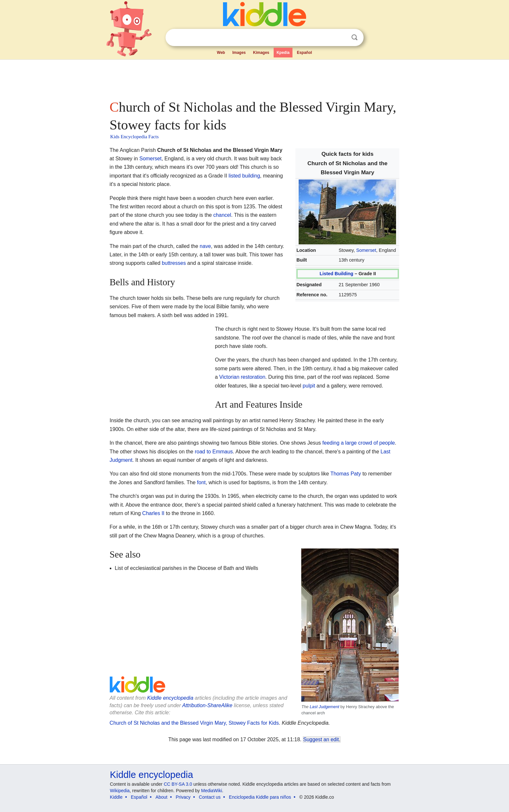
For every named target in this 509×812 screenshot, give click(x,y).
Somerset (366, 250)
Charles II (153, 513)
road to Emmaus (214, 452)
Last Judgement (324, 707)
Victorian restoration (242, 377)
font (201, 482)
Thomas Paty (346, 474)
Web (221, 53)
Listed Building (336, 274)
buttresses (174, 263)
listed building (244, 176)
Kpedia (283, 53)
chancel (222, 215)
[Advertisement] (254, 78)
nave (205, 246)
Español (304, 53)
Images (239, 53)
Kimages (261, 53)
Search (354, 37)
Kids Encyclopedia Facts (135, 137)
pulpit (309, 386)
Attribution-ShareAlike (207, 705)
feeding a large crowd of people (359, 443)
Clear (341, 38)
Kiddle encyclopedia (170, 698)
